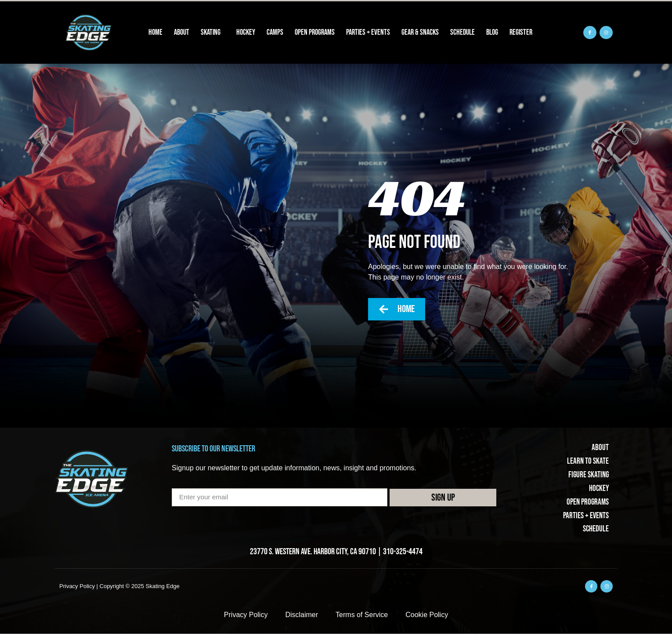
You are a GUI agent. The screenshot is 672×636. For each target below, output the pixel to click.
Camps (275, 32)
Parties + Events (368, 32)
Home (155, 32)
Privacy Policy (246, 617)
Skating (213, 32)
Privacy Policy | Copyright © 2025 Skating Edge (119, 588)
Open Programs (315, 32)
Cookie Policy (427, 617)
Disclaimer (302, 617)
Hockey (246, 32)
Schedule (462, 32)
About (182, 32)
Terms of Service (362, 617)
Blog (492, 32)
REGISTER (521, 32)
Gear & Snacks (420, 32)
